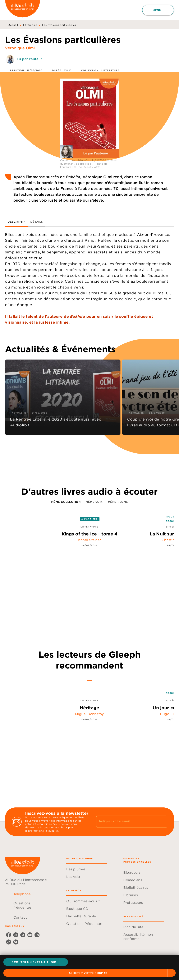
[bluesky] (16, 942)
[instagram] (23, 935)
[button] (36, 962)
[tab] (16, 222)
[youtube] (30, 935)
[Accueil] (23, 10)
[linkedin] (37, 935)
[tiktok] (9, 942)
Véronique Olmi (20, 48)
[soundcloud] (16, 935)
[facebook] (9, 935)
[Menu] (158, 10)
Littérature (30, 25)
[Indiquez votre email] (127, 822)
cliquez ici (52, 831)
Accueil (13, 25)
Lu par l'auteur (29, 59)
